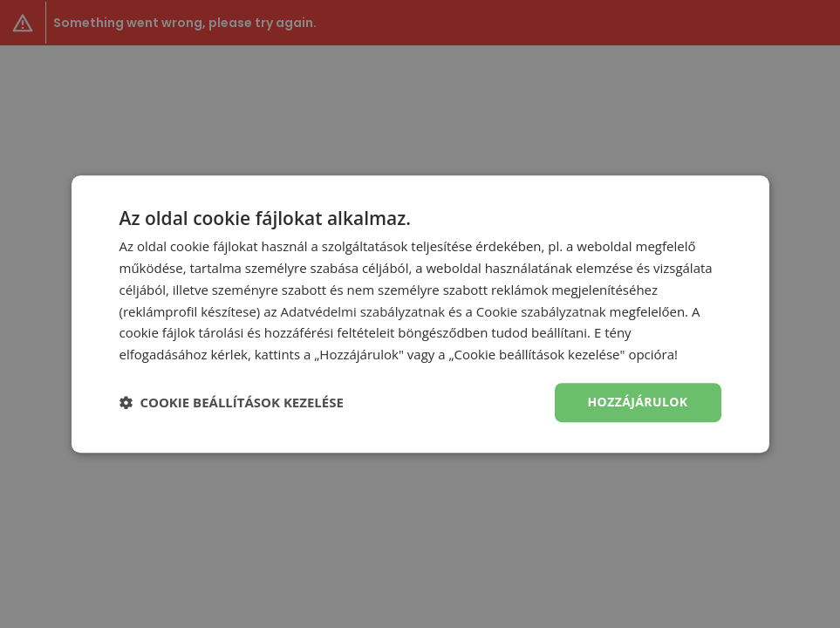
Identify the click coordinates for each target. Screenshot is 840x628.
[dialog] (420, 314)
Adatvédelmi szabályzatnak (362, 311)
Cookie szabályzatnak (541, 311)
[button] (232, 402)
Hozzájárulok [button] (638, 402)
